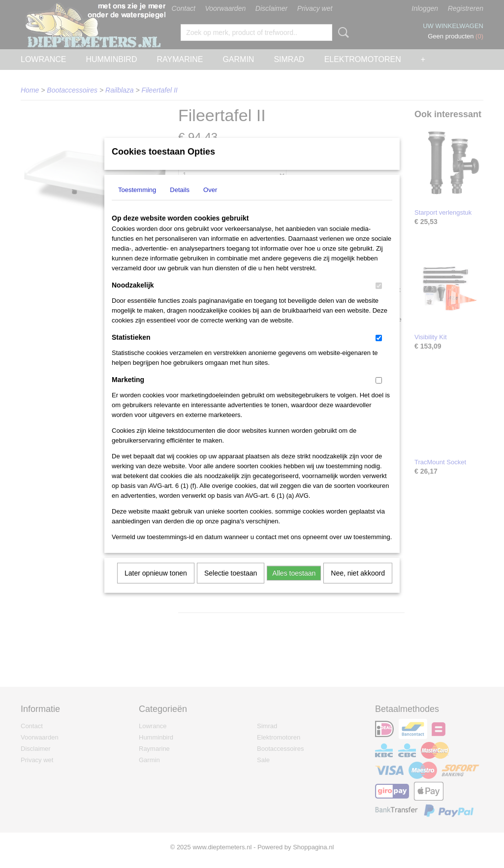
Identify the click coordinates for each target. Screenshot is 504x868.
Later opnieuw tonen (156, 586)
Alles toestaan (294, 586)
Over (210, 203)
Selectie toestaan (231, 586)
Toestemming (137, 203)
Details (180, 203)
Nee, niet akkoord (358, 586)
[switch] (379, 299)
